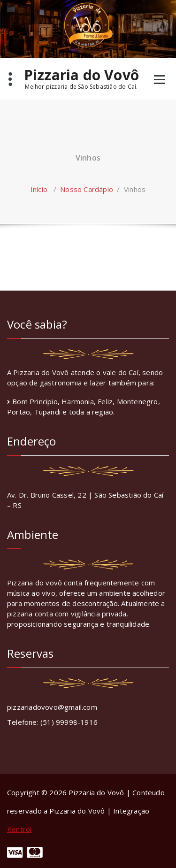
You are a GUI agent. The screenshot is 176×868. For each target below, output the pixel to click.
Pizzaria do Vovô (81, 78)
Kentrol (19, 829)
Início (39, 189)
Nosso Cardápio (87, 189)
